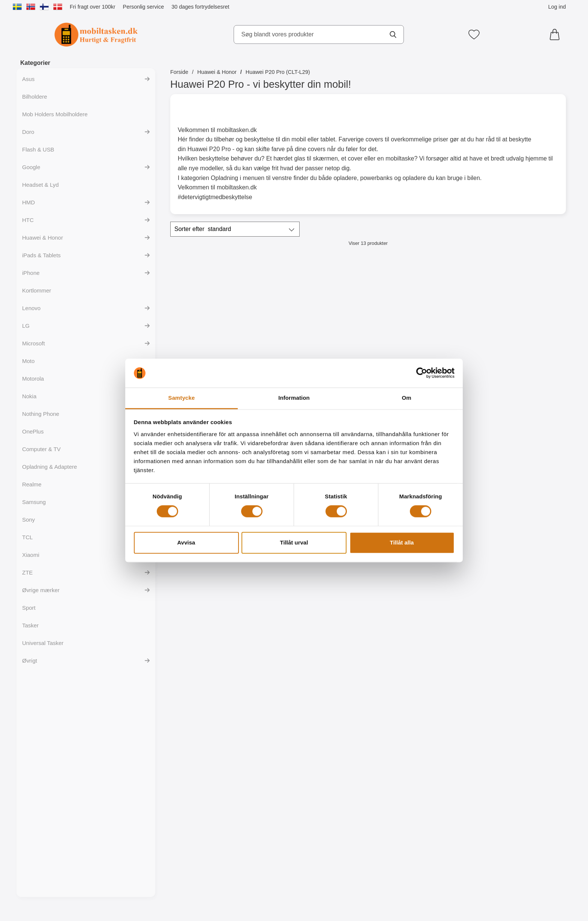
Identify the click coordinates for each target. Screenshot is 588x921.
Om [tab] (406, 398)
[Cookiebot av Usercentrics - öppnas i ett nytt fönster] (422, 373)
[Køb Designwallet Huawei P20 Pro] (418, 717)
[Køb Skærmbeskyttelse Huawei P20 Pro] (518, 556)
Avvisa (186, 542)
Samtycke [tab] (182, 398)
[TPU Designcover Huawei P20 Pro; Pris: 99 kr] (518, 641)
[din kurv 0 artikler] (556, 34)
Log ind (557, 7)
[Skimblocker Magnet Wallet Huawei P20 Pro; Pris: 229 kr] (418, 318)
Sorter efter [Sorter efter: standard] (203, 229)
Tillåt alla (402, 542)
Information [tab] (294, 398)
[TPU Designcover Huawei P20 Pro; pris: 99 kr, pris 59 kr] (218, 802)
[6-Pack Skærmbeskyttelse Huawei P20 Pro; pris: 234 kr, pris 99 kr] (218, 641)
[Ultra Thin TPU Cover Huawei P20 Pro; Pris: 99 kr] (318, 641)
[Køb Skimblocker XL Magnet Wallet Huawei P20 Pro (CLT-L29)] (518, 394)
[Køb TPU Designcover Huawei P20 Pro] (518, 717)
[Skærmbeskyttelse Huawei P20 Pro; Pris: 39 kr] (518, 479)
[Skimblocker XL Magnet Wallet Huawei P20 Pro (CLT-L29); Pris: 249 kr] (518, 318)
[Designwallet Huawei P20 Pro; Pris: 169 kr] (418, 641)
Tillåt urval (294, 542)
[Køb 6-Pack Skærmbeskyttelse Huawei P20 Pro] (218, 717)
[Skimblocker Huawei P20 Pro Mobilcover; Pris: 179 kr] (218, 318)
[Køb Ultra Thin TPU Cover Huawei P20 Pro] (318, 717)
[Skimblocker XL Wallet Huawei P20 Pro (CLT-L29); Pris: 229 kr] (318, 318)
